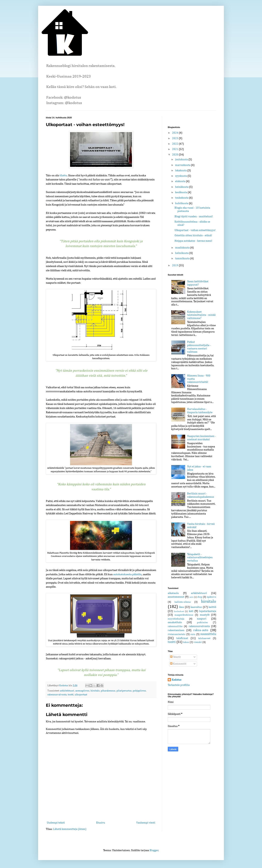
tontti (71, 695)
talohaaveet (204, 638)
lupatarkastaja (208, 611)
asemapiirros (82, 691)
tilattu (63, 175)
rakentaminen (176, 630)
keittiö (212, 607)
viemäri (198, 642)
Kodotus (176, 680)
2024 (175, 133)
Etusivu (101, 823)
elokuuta (181, 181)
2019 (175, 265)
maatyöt (205, 615)
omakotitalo (175, 622)
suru (193, 634)
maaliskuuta (183, 248)
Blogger (154, 850)
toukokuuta (182, 198)
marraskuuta (183, 165)
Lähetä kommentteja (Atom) (70, 829)
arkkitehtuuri (67, 691)
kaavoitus (196, 607)
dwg (200, 597)
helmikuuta (182, 253)
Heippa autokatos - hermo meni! (193, 241)
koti (191, 611)
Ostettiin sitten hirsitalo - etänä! (193, 236)
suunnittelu (208, 634)
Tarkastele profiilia (179, 685)
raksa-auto (201, 630)
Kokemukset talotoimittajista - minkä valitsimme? (201, 315)
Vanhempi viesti (146, 823)
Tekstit (175, 657)
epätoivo (211, 597)
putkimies (202, 623)
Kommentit (178, 664)
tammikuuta (183, 259)
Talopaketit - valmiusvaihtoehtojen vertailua (200, 558)
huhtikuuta (182, 203)
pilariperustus (124, 691)
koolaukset (179, 611)
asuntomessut (176, 597)
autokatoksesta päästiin (127, 574)
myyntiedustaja (176, 619)
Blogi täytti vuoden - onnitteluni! (194, 217)
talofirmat (182, 638)
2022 (175, 144)
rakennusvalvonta (57, 695)
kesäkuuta (181, 192)
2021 (175, 149)
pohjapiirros (139, 691)
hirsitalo (95, 691)
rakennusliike (175, 626)
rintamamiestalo (177, 634)
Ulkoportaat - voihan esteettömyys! (195, 230)
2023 (175, 138)
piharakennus (108, 691)
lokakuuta (181, 171)
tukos (186, 642)
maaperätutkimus (184, 615)
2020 (175, 155)
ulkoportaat (81, 695)
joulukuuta (182, 160)
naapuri (202, 619)
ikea (181, 607)
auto (191, 597)
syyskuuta (181, 176)
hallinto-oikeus (183, 602)
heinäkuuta (182, 187)
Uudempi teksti (56, 823)
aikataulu (173, 593)
